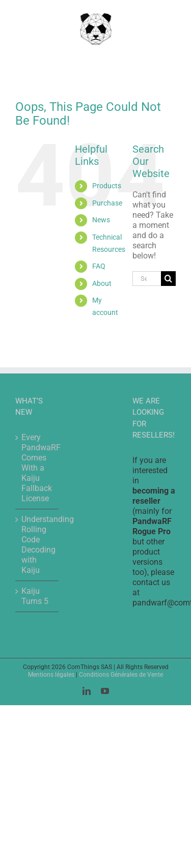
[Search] (168, 279)
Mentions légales (51, 675)
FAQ (99, 266)
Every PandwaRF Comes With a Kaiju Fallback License (37, 468)
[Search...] (147, 279)
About (102, 283)
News (101, 220)
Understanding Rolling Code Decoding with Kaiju (37, 545)
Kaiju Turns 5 (35, 596)
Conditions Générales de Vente (121, 675)
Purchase (107, 203)
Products (107, 186)
